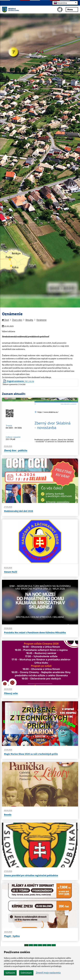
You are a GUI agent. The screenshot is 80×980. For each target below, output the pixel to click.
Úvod (5, 320)
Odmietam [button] (26, 973)
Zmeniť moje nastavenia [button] (48, 973)
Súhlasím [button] (10, 973)
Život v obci (17, 320)
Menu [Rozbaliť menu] (72, 9)
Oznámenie (41, 320)
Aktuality (29, 320)
